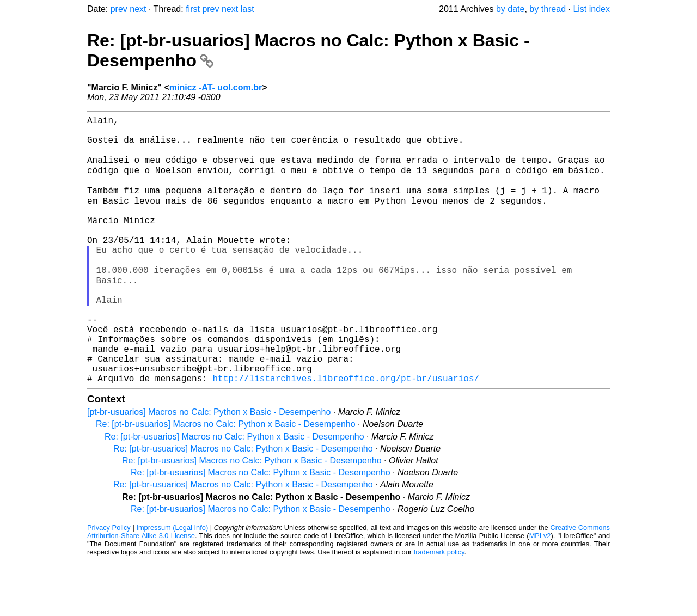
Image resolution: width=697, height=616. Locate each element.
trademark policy (439, 608)
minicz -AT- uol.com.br (216, 87)
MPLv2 (540, 591)
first (193, 9)
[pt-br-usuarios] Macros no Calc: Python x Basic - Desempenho (209, 468)
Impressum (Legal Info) (172, 583)
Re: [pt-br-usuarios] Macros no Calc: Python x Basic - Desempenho (226, 480)
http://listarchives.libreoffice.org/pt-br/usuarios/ (346, 434)
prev (119, 9)
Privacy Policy (109, 583)
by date (510, 9)
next (138, 9)
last (247, 9)
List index (591, 9)
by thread (548, 9)
